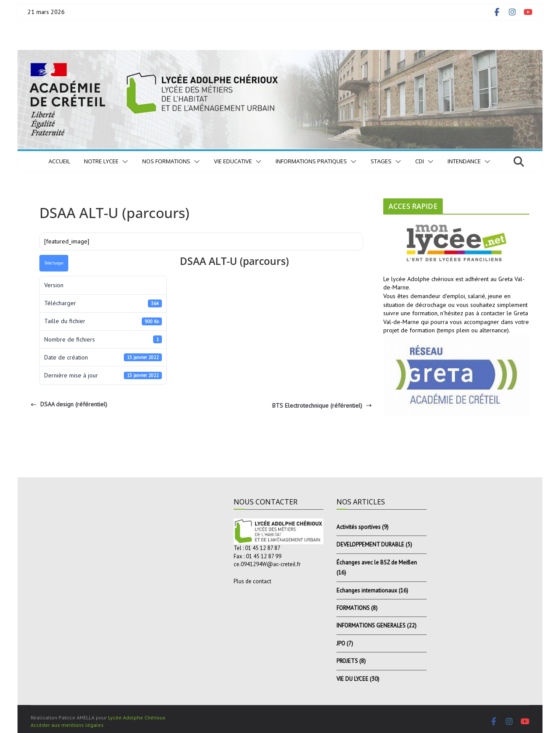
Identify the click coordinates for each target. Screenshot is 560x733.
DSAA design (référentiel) (69, 404)
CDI (420, 161)
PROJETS (347, 661)
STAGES (381, 161)
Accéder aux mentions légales (67, 725)
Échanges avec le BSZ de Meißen (377, 562)
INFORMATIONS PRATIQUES (311, 161)
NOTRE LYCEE (101, 161)
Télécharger (54, 263)
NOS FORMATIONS (166, 161)
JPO (341, 643)
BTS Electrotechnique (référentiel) (322, 405)
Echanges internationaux (367, 590)
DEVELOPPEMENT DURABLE (370, 544)
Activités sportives (359, 527)
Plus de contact (252, 581)
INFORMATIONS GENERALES (371, 626)
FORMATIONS (353, 608)
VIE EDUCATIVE (233, 161)
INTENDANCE (464, 161)
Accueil (59, 161)
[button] (123, 162)
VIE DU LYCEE (352, 679)
